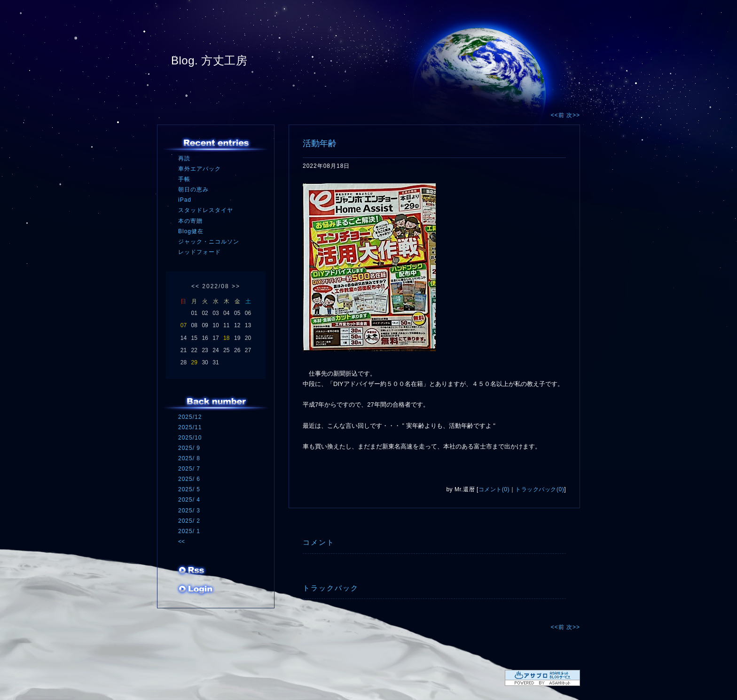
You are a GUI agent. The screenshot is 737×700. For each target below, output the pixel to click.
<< (196, 286)
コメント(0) (494, 489)
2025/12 (190, 417)
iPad (185, 200)
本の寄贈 (190, 221)
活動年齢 (320, 143)
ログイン (196, 590)
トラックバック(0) (540, 489)
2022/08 (216, 286)
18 (226, 338)
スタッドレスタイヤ (206, 210)
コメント (319, 542)
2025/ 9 (189, 448)
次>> (573, 115)
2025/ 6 (189, 479)
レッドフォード (200, 252)
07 (184, 325)
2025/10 (190, 438)
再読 (184, 158)
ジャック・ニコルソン (209, 242)
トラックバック (331, 588)
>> (236, 286)
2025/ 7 (189, 469)
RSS (192, 571)
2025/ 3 (189, 511)
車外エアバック (200, 169)
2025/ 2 (189, 521)
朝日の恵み (193, 189)
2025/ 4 (189, 500)
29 (194, 362)
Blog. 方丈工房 (209, 60)
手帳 (184, 179)
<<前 (559, 115)
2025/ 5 (189, 489)
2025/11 (190, 427)
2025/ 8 (189, 458)
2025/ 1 (189, 531)
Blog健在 (191, 231)
